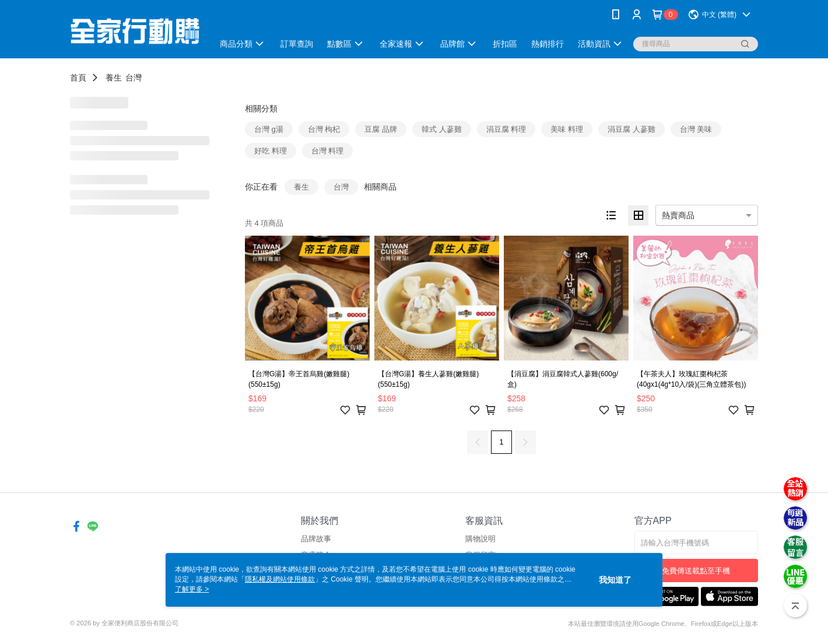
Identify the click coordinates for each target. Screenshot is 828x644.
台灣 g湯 (269, 129)
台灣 (134, 78)
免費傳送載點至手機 (696, 571)
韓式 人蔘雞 (442, 129)
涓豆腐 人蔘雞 (631, 129)
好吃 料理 (271, 151)
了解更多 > (192, 589)
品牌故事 (316, 539)
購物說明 (480, 539)
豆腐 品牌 (381, 129)
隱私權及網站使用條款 (280, 579)
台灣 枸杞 (324, 129)
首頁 (78, 78)
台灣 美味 (696, 129)
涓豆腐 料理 (506, 129)
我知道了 (615, 580)
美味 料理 (567, 129)
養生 (114, 78)
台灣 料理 (328, 151)
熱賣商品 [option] (678, 215)
